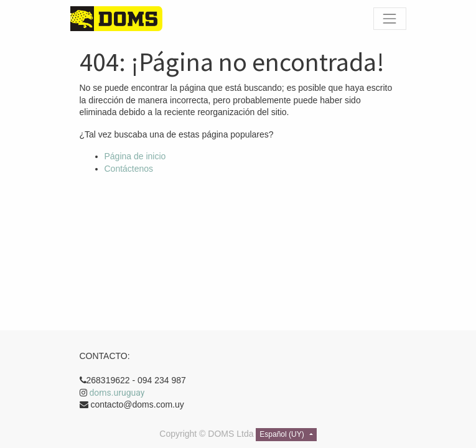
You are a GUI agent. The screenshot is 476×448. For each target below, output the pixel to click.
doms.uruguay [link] (117, 393)
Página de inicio (135, 156)
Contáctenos (129, 169)
